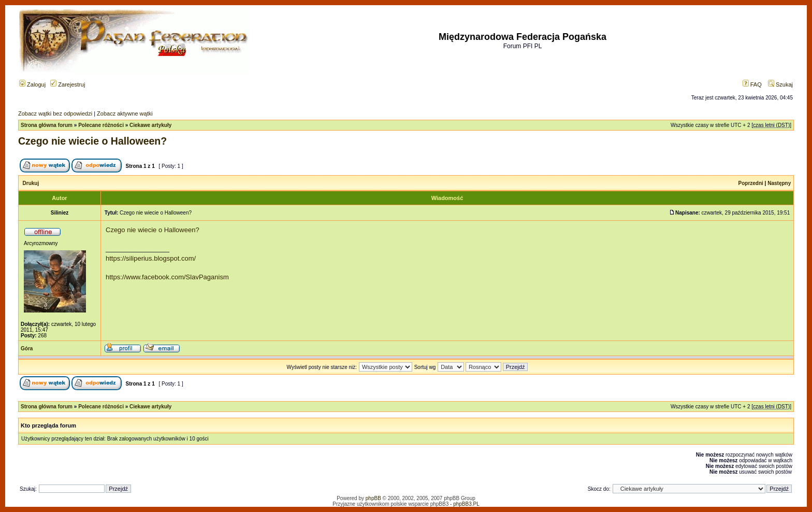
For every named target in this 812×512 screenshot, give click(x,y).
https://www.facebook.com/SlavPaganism (167, 277)
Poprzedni (751, 183)
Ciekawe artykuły (150, 125)
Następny (779, 183)
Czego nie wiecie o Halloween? (92, 141)
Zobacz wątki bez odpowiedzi (55, 113)
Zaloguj (32, 84)
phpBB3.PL (466, 504)
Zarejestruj (68, 84)
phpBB (373, 498)
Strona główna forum (47, 125)
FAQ (752, 84)
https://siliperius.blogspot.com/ (151, 258)
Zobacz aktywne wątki (125, 113)
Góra (27, 349)
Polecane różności (101, 125)
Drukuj (31, 183)
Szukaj (780, 84)
